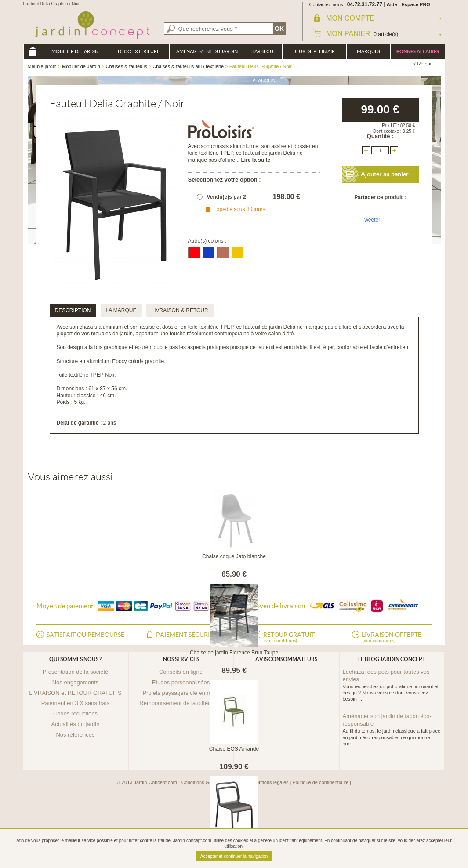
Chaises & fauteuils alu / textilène (188, 66)
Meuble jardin (33, 52)
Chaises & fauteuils (126, 66)
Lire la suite (256, 160)
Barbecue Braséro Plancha (264, 54)
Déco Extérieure (139, 51)
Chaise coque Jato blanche (234, 556)
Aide (392, 4)
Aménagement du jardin (207, 51)
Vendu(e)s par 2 (227, 197)
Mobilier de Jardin (75, 51)
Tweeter (371, 220)
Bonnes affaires (418, 51)
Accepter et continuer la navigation (234, 856)
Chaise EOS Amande (234, 749)
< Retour (423, 64)
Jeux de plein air (314, 51)
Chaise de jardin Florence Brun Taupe (234, 653)
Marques (368, 51)
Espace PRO (416, 4)
